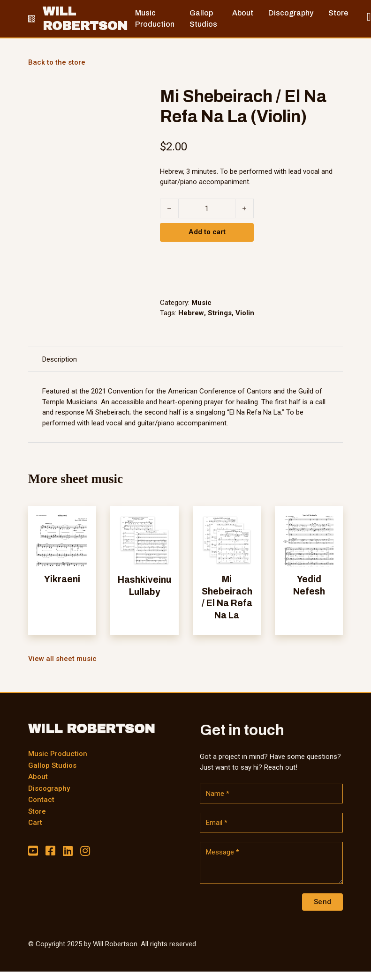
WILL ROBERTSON (85, 19)
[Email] (272, 823)
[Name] (272, 794)
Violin (245, 313)
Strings (220, 313)
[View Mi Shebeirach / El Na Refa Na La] (227, 540)
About (38, 777)
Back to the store (57, 62)
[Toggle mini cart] (369, 17)
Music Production (58, 754)
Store (37, 811)
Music (201, 303)
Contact (41, 800)
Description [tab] (60, 359)
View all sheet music (62, 659)
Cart (35, 823)
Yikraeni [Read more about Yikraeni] (62, 579)
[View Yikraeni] (62, 540)
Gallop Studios (52, 765)
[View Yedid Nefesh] (309, 540)
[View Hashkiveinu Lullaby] (144, 540)
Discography (49, 788)
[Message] (272, 863)
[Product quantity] (207, 208)
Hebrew (191, 313)
